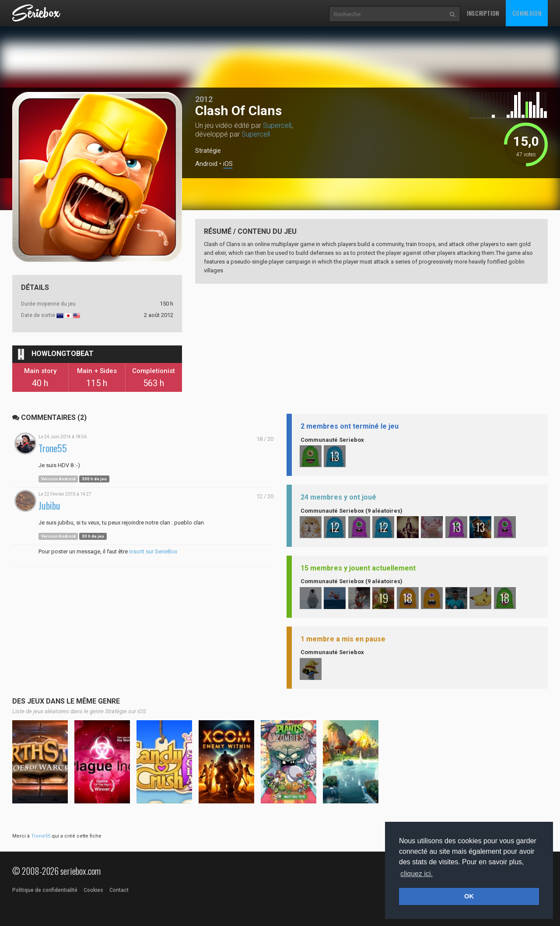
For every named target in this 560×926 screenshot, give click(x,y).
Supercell (277, 125)
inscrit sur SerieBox (153, 551)
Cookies (93, 890)
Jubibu (49, 505)
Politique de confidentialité (45, 890)
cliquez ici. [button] (416, 874)
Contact (119, 890)
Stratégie (208, 151)
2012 (204, 99)
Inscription (483, 13)
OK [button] (469, 896)
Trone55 (53, 448)
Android (206, 164)
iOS (228, 164)
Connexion (527, 13)
